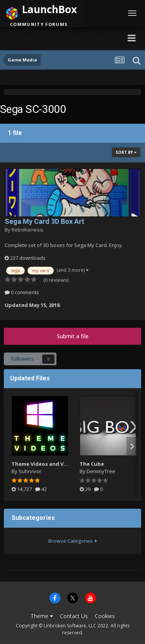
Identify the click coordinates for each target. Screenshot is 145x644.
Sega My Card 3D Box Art (44, 221)
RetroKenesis (27, 230)
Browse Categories (73, 541)
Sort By (126, 152)
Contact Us (74, 616)
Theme (42, 616)
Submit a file (73, 336)
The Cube (92, 464)
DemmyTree (101, 471)
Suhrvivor (30, 471)
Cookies (105, 616)
